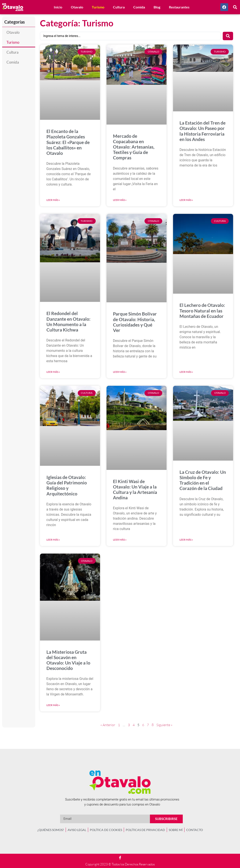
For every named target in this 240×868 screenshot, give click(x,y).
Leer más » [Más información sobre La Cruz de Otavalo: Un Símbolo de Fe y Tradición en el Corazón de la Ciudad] (186, 540)
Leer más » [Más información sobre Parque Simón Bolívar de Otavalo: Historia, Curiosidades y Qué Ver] (120, 372)
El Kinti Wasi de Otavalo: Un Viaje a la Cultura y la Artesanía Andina (135, 489)
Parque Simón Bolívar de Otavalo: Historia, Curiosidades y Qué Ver (135, 322)
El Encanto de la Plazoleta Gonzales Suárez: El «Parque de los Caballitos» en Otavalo (68, 142)
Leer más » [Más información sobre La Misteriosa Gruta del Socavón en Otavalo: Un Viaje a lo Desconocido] (53, 705)
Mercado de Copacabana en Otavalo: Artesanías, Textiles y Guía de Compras (134, 147)
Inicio (58, 7)
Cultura (119, 7)
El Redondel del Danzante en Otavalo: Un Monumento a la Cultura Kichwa (68, 321)
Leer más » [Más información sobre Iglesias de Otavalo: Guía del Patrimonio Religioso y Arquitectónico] (53, 540)
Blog (157, 7)
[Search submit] (228, 36)
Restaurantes (179, 7)
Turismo (98, 7)
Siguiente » (164, 725)
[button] (235, 7)
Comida (139, 7)
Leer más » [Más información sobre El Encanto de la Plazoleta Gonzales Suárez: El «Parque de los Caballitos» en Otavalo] (53, 200)
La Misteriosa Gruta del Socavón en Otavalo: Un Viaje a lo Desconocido (68, 660)
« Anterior (108, 725)
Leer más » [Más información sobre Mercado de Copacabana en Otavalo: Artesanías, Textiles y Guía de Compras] (120, 200)
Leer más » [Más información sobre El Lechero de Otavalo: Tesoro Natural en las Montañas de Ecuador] (186, 372)
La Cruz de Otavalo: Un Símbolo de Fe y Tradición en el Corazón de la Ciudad (203, 480)
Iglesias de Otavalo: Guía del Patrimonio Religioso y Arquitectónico (67, 485)
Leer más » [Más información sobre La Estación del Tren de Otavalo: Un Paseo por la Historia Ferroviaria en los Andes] (186, 200)
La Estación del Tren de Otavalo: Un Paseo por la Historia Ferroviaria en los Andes (203, 131)
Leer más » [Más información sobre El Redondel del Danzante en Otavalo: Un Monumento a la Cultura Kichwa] (53, 372)
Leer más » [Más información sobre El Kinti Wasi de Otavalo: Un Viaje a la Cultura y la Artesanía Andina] (120, 540)
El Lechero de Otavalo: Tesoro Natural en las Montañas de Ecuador (202, 310)
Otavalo (77, 7)
